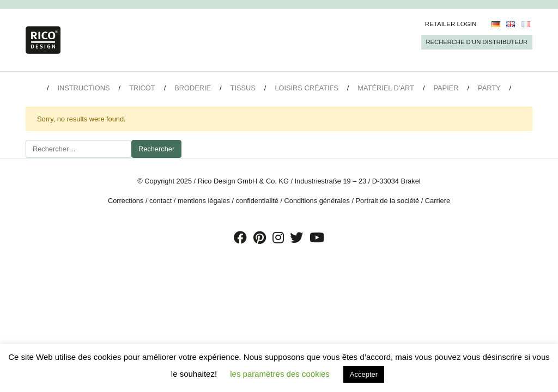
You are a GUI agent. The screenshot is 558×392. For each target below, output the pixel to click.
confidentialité (257, 201)
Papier (446, 88)
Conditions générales (317, 201)
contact (160, 201)
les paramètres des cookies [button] (280, 374)
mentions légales (204, 201)
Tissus (243, 88)
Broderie (193, 88)
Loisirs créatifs (306, 88)
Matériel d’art (386, 88)
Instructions (83, 88)
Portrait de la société (388, 201)
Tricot (142, 88)
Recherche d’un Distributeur (477, 42)
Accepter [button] (364, 374)
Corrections (126, 201)
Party (489, 88)
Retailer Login (451, 24)
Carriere (438, 201)
